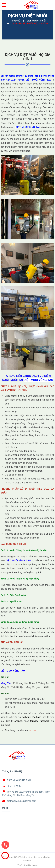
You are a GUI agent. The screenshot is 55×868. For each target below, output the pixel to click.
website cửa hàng (32, 717)
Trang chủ (15, 21)
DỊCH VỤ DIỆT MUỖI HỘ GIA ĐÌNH (28, 57)
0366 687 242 (14, 786)
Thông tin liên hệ (12, 771)
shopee (18, 721)
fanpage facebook (40, 721)
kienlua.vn (33, 865)
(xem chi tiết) (43, 687)
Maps (5, 808)
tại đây (32, 730)
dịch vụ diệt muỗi (28, 16)
